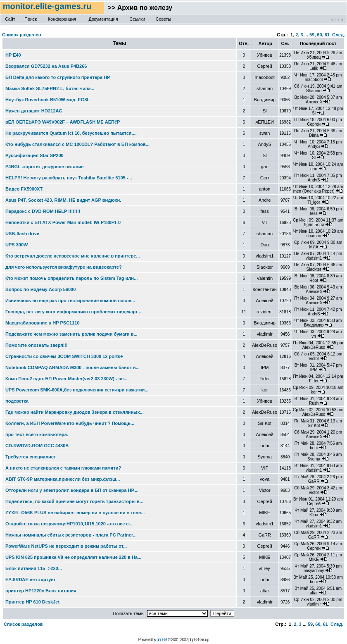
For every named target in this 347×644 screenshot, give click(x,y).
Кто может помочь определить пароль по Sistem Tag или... (71, 278)
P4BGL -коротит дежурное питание (44, 167)
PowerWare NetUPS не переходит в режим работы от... (66, 546)
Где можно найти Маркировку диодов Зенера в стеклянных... (75, 412)
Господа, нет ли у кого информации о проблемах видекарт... (73, 312)
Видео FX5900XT (24, 189)
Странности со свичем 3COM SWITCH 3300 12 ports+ (64, 356)
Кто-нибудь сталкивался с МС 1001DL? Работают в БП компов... (77, 144)
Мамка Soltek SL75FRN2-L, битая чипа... (50, 88)
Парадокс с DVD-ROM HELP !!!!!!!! (43, 211)
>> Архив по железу (138, 8)
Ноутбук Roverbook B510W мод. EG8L (48, 100)
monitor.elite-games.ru (48, 6)
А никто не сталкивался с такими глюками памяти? (63, 468)
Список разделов (22, 35)
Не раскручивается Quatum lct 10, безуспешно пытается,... (71, 133)
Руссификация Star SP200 (34, 155)
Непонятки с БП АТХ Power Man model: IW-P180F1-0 (63, 222)
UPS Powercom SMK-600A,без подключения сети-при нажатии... (77, 390)
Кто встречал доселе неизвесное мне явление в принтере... (73, 256)
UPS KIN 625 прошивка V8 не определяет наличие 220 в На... (73, 557)
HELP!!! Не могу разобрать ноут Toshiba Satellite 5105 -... (69, 178)
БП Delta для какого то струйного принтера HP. (58, 77)
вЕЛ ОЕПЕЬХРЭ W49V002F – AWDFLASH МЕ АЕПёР (63, 122)
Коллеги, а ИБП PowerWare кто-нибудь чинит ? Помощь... (70, 423)
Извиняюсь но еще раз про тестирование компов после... (70, 301)
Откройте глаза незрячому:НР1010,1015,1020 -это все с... (69, 524)
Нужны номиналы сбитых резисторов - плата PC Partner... (71, 535)
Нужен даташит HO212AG (34, 111)
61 (327, 35)
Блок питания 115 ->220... (34, 568)
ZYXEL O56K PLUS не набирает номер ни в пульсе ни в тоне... (75, 513)
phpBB (162, 640)
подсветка (17, 401)
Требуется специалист (31, 457)
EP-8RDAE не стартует (31, 580)
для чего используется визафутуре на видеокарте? (64, 267)
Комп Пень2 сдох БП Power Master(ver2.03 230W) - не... (67, 379)
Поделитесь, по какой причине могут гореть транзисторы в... (74, 501)
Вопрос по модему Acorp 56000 (40, 289)
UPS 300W (17, 245)
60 (319, 35)
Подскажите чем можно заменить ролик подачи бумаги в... (71, 334)
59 (312, 35)
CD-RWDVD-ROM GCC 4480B (37, 446)
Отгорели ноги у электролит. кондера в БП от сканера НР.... (72, 490)
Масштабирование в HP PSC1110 (43, 323)
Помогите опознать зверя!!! (37, 345)
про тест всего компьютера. (37, 434)
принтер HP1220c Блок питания (41, 591)
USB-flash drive (22, 234)
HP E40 (13, 55)
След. (339, 35)
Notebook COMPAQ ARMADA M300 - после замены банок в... (72, 367)
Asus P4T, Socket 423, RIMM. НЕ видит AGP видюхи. (63, 200)
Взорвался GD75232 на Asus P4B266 (46, 66)
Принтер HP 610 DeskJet (32, 602)
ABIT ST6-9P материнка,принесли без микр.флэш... (63, 479)
